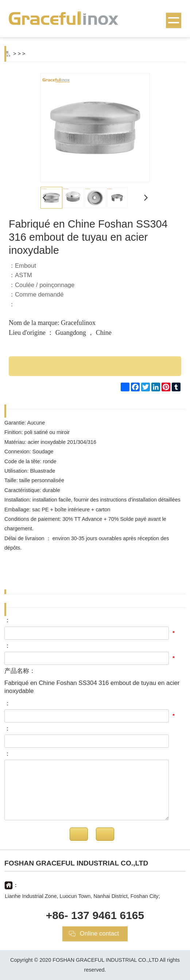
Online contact (99, 933)
